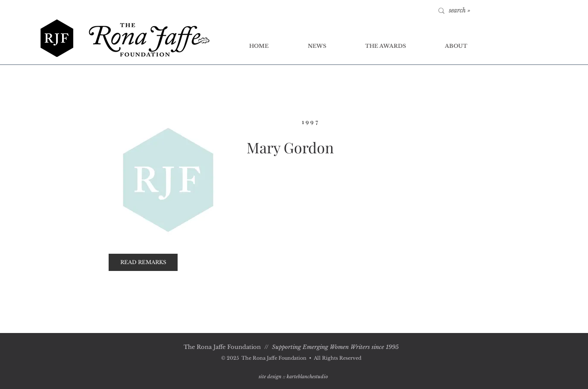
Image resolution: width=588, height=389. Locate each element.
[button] (143, 262)
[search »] (477, 11)
